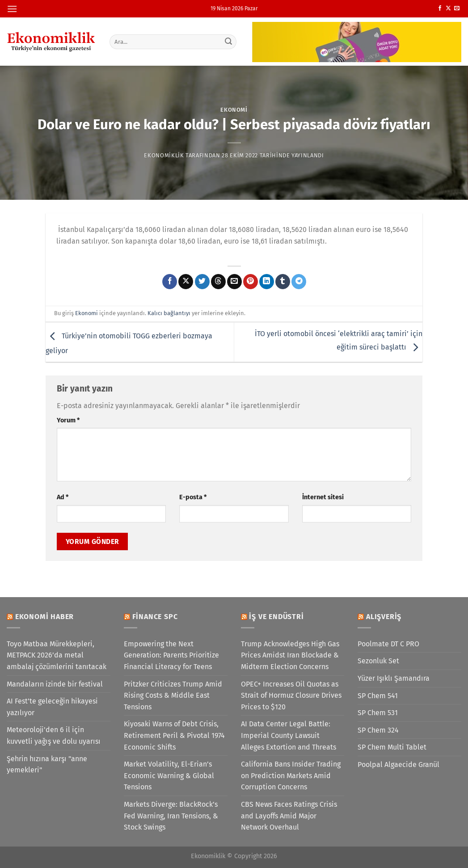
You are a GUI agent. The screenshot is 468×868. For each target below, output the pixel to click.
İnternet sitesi (323, 497)
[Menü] (12, 9)
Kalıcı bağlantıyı (169, 313)
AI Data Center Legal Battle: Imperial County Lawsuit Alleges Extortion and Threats (289, 735)
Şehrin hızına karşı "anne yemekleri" (47, 765)
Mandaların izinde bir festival (55, 684)
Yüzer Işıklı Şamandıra (394, 678)
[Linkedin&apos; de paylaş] (267, 282)
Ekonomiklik (164, 155)
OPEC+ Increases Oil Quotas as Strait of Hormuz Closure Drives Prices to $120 (291, 695)
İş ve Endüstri (276, 617)
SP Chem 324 (378, 730)
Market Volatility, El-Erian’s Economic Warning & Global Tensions (169, 775)
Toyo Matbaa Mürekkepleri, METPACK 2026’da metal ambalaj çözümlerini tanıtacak (57, 655)
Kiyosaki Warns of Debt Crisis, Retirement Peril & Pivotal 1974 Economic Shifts (174, 735)
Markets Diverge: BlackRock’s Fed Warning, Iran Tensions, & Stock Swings (171, 816)
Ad (63, 497)
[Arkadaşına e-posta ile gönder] (234, 282)
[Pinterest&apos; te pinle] (251, 282)
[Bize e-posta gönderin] (457, 8)
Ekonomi (234, 110)
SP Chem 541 (378, 696)
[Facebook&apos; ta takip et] (440, 8)
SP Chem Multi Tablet (392, 747)
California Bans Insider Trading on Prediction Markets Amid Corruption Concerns (291, 775)
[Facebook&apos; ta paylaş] (170, 282)
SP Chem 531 (378, 713)
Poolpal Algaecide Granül (398, 765)
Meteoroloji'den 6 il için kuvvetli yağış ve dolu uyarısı (54, 735)
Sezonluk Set (378, 661)
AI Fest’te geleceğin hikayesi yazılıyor (52, 707)
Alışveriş (384, 617)
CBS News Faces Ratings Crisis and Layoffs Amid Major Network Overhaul (289, 816)
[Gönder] (228, 42)
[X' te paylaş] (186, 282)
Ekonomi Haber (44, 617)
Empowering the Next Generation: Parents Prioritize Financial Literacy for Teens (171, 655)
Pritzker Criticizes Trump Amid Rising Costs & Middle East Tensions (173, 695)
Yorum (68, 420)
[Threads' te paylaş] (218, 282)
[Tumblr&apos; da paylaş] (283, 282)
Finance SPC (155, 617)
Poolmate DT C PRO (388, 644)
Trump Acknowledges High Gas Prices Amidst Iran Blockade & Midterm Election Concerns (290, 655)
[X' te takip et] (448, 8)
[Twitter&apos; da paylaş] (202, 282)
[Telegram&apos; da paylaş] (299, 282)
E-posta (193, 497)
